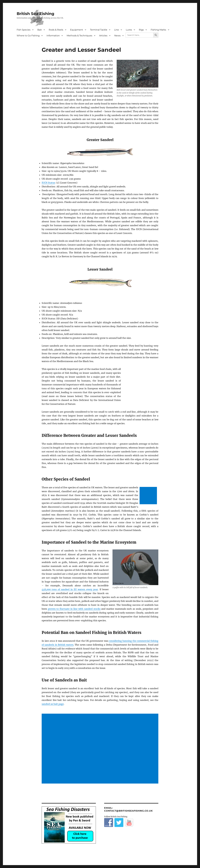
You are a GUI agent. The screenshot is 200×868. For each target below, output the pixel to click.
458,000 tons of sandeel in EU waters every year (70, 589)
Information (53, 36)
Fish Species (24, 30)
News (117, 36)
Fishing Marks (158, 30)
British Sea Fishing (35, 14)
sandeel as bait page (53, 704)
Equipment (77, 30)
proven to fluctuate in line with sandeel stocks (74, 609)
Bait (40, 30)
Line (117, 30)
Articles (103, 36)
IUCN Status (48, 183)
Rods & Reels (56, 30)
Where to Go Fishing (28, 36)
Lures (129, 30)
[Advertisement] (149, 496)
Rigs (141, 30)
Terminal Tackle (99, 30)
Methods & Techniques (79, 36)
